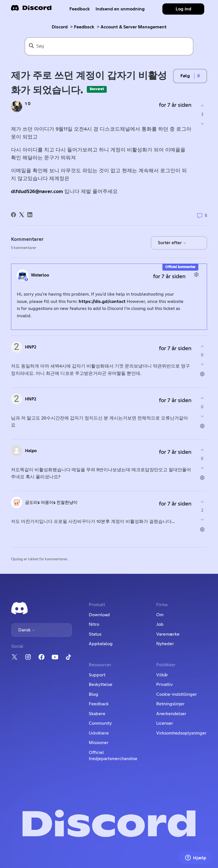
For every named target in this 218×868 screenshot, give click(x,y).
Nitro (94, 624)
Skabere (97, 714)
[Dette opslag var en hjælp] (202, 106)
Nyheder (165, 644)
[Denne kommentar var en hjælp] (202, 346)
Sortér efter (172, 243)
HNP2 (31, 347)
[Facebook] (13, 215)
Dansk (27, 630)
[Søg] (109, 46)
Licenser (165, 723)
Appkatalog (101, 644)
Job (160, 624)
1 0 (28, 104)
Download (99, 615)
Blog (94, 694)
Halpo (31, 451)
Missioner (99, 743)
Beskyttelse (101, 685)
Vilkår (162, 675)
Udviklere (99, 733)
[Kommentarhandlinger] (196, 274)
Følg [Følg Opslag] (185, 76)
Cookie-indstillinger (177, 694)
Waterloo (40, 275)
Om (160, 615)
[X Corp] (22, 215)
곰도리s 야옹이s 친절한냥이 (51, 503)
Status (95, 634)
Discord (60, 27)
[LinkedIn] (30, 215)
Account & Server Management (134, 27)
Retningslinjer (170, 704)
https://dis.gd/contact (102, 302)
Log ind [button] (183, 9)
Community (100, 723)
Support (97, 675)
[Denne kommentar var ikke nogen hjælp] (202, 364)
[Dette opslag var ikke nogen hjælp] (202, 123)
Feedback (80, 9)
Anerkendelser (171, 714)
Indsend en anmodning (120, 9)
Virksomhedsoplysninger (181, 733)
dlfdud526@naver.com (37, 192)
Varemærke (168, 634)
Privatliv (164, 685)
